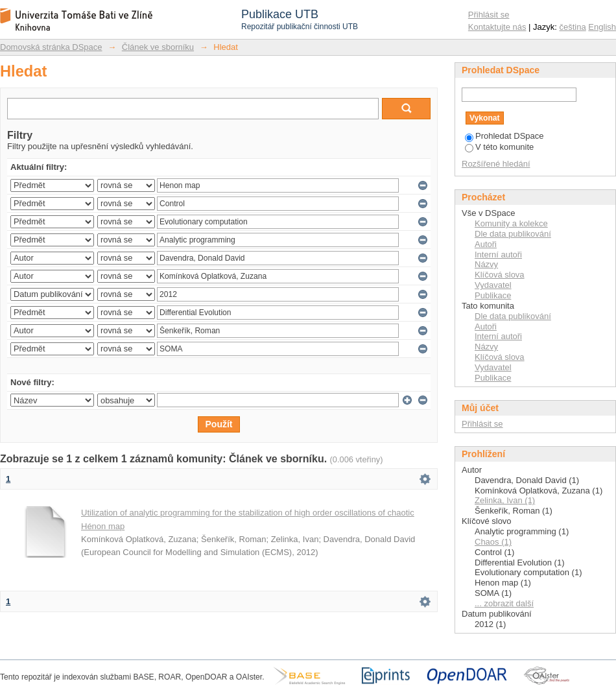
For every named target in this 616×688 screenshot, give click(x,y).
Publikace (493, 295)
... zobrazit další (504, 603)
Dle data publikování (513, 234)
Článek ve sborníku (158, 47)
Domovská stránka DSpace (51, 47)
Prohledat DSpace (504, 136)
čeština (573, 27)
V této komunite (499, 147)
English (602, 27)
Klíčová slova (500, 275)
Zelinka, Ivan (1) (505, 500)
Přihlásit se (489, 15)
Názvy (486, 264)
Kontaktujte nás (497, 27)
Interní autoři (498, 255)
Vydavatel (493, 285)
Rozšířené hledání (496, 164)
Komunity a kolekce (511, 223)
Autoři (486, 244)
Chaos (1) (493, 542)
